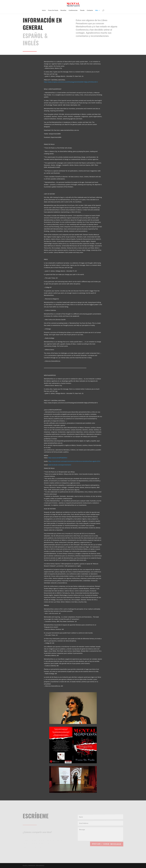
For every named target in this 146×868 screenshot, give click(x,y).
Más (97, 10)
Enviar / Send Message (108, 844)
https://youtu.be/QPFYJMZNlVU (58, 458)
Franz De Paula (53, 10)
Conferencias (73, 10)
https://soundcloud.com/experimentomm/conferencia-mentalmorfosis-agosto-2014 (74, 461)
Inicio (44, 10)
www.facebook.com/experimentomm (60, 465)
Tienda (82, 10)
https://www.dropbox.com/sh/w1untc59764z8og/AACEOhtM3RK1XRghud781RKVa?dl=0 (71, 82)
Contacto (90, 10)
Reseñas (63, 10)
